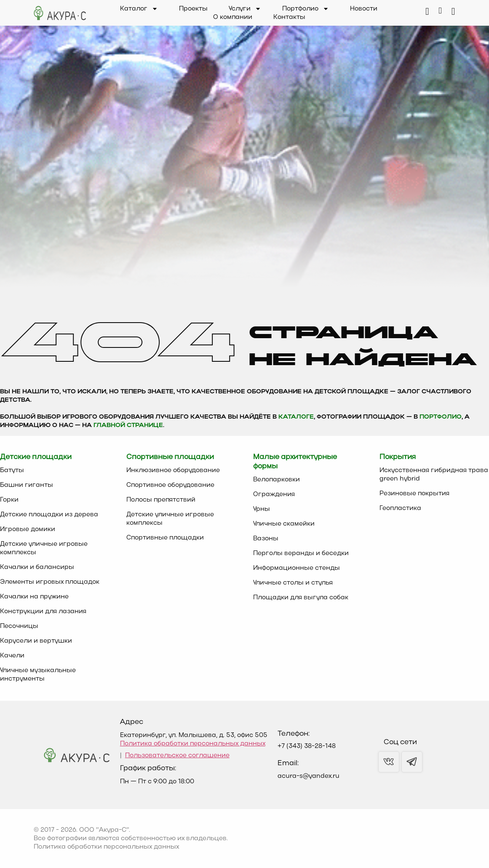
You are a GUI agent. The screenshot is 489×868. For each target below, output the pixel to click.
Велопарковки (277, 480)
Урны (262, 509)
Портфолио (306, 9)
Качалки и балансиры (37, 567)
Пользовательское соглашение (177, 756)
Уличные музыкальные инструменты (38, 675)
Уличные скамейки (284, 524)
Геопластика (400, 508)
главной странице (128, 426)
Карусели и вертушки (36, 641)
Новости (364, 9)
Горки (9, 500)
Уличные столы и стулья (293, 583)
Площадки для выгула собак (301, 598)
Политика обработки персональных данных (193, 744)
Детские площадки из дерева (49, 515)
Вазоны (266, 539)
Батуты (12, 470)
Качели (12, 656)
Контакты (289, 17)
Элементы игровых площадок (50, 582)
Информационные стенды (297, 568)
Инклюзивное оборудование (173, 470)
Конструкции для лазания (43, 612)
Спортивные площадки (165, 538)
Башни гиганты (27, 485)
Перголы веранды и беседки (301, 553)
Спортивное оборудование (170, 485)
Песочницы (19, 626)
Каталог (139, 9)
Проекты (193, 9)
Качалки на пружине (34, 597)
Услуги (245, 9)
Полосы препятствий (161, 500)
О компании (233, 17)
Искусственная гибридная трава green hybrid (434, 475)
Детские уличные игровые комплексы (44, 548)
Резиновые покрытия (414, 494)
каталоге (296, 417)
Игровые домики (28, 529)
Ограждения (274, 494)
